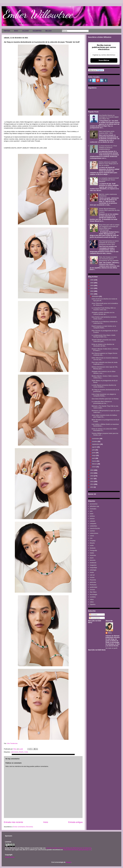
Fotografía (93, 550)
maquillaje (93, 568)
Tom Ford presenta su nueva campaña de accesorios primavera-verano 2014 (109, 243)
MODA (16, 31)
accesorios (94, 504)
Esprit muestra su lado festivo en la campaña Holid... (104, 327)
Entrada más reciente (13, 822)
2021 (92, 294)
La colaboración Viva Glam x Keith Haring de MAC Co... (103, 336)
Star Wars (93, 592)
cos (91, 538)
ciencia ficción (95, 528)
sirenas (92, 590)
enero (94, 467)
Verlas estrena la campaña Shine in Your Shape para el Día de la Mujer (108, 164)
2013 (92, 487)
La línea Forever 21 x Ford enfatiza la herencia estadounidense (108, 147)
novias (92, 577)
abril (94, 458)
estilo (92, 545)
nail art (92, 575)
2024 (92, 286)
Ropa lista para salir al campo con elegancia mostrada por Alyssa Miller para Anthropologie (109, 227)
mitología (93, 570)
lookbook (93, 563)
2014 (92, 484)
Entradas (93, 615)
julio (94, 450)
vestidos (93, 597)
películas (93, 582)
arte (91, 511)
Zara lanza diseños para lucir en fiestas (105, 399)
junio (94, 453)
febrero (95, 464)
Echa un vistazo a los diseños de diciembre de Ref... (103, 345)
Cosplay (93, 541)
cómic (92, 536)
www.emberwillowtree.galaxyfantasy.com (77, 850)
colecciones (14, 752)
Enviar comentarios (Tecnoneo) (23, 827)
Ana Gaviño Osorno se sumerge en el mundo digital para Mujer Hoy (109, 117)
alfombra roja (94, 506)
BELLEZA (48, 31)
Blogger (68, 862)
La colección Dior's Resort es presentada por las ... (102, 402)
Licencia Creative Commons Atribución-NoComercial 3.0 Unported (69, 848)
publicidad (93, 587)
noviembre (96, 439)
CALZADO (25, 31)
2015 (92, 481)
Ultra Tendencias (12, 743)
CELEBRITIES (37, 31)
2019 (92, 473)
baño (92, 514)
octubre (95, 441)
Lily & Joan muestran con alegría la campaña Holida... (104, 395)
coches (92, 531)
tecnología (93, 594)
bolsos (92, 519)
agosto (95, 447)
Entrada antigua (75, 822)
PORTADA (7, 31)
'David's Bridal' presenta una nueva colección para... (104, 341)
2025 (92, 283)
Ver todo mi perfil (111, 648)
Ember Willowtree (38, 14)
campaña (93, 523)
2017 (92, 479)
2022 (92, 291)
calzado (93, 521)
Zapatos (93, 604)
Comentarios (95, 618)
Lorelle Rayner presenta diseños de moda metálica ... (104, 386)
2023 (92, 288)
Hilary (110, 633)
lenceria (93, 560)
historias (93, 555)
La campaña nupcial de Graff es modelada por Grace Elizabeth (109, 180)
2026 (92, 280)
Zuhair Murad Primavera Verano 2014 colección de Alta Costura (109, 210)
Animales (93, 509)
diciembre (96, 296)
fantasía (93, 548)
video (92, 599)
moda (26, 752)
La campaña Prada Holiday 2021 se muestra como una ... (104, 309)
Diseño (21, 752)
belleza (92, 516)
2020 (92, 470)
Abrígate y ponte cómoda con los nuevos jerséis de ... (103, 313)
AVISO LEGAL (10, 857)
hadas (92, 553)
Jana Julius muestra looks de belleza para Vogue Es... (104, 416)
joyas (92, 558)
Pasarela (93, 580)
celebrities (93, 526)
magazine (93, 565)
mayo (94, 455)
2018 (92, 476)
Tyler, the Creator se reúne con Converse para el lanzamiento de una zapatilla (109, 259)
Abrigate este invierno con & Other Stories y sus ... (104, 372)
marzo (94, 461)
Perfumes (93, 585)
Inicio (46, 822)
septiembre (96, 444)
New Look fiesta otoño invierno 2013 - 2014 (107, 132)
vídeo (92, 602)
